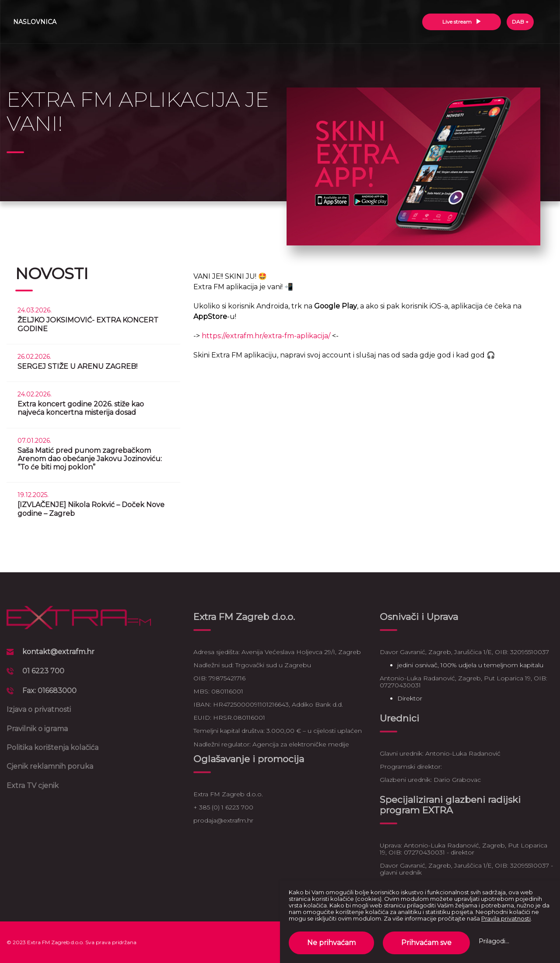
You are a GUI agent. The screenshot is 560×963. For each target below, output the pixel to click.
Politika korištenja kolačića (52, 748)
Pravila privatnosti (506, 918)
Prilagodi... (494, 941)
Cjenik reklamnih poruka (50, 766)
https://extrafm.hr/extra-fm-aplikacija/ (266, 336)
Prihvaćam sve (426, 943)
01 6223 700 (43, 671)
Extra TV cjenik (33, 786)
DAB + (520, 22)
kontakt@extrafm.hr (58, 652)
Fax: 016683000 (49, 691)
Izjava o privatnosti (39, 709)
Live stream (462, 22)
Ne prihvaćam (331, 943)
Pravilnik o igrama (37, 729)
